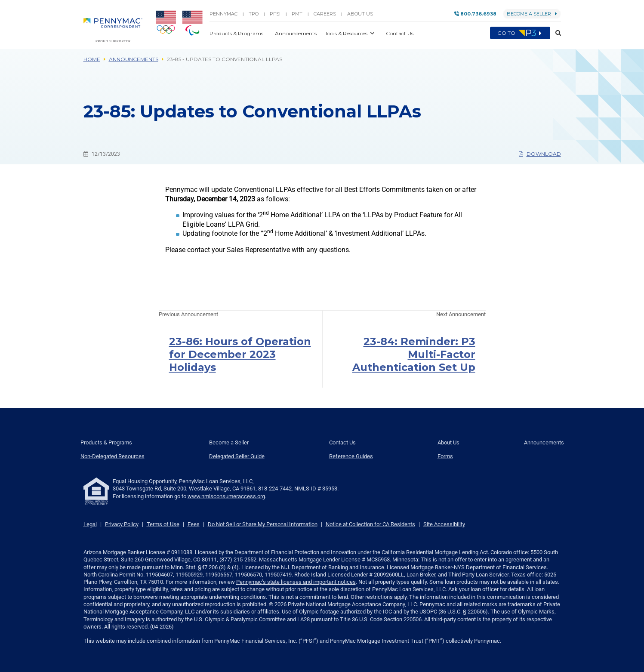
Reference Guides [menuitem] (351, 456)
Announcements (134, 59)
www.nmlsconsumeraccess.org (226, 496)
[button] (556, 33)
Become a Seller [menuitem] (229, 442)
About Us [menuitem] (448, 442)
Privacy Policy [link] (122, 524)
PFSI (275, 14)
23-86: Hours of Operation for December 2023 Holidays (240, 354)
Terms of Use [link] (163, 524)
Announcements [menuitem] (544, 442)
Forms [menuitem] (445, 456)
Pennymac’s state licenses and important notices (296, 582)
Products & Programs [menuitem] (106, 442)
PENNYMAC (223, 14)
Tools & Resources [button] (347, 33)
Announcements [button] (296, 33)
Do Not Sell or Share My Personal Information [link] (263, 524)
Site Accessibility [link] (444, 524)
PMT (297, 14)
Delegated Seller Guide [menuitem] (237, 456)
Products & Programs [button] (237, 33)
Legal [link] (90, 524)
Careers (325, 14)
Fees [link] (194, 524)
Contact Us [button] (400, 33)
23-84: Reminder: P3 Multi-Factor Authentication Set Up (414, 354)
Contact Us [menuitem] (342, 442)
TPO (254, 14)
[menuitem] (116, 26)
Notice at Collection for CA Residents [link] (370, 524)
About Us (360, 14)
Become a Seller (532, 14)
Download (540, 154)
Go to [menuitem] (520, 33)
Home (92, 59)
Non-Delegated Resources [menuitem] (112, 456)
